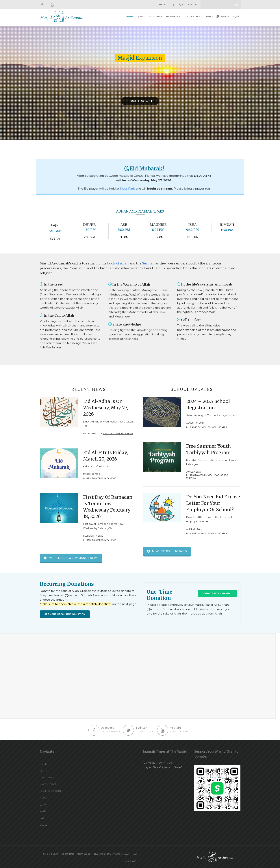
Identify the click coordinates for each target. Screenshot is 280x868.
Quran (141, 17)
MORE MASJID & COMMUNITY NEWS (71, 559)
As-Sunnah (155, 17)
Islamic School (193, 17)
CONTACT (163, 5)
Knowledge (173, 17)
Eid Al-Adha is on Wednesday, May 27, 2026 (105, 408)
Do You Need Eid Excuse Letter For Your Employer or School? (213, 503)
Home (130, 17)
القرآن (43, 804)
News (209, 17)
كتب (42, 818)
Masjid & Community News (118, 433)
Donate (223, 16)
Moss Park (133, 183)
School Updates (217, 427)
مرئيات (43, 825)
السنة (43, 811)
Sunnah (148, 263)
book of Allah (118, 263)
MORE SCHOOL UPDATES (167, 552)
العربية (236, 17)
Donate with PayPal (217, 593)
